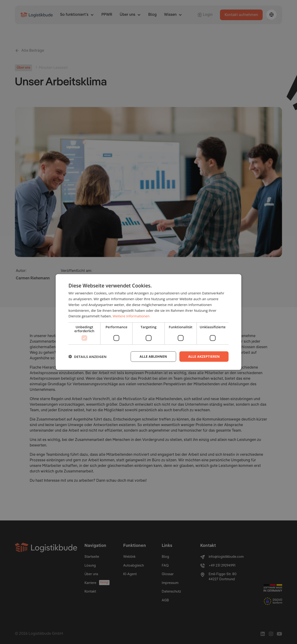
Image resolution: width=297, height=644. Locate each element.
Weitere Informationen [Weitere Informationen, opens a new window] (131, 316)
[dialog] (148, 322)
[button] (87, 357)
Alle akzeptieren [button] (204, 356)
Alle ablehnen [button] (153, 356)
